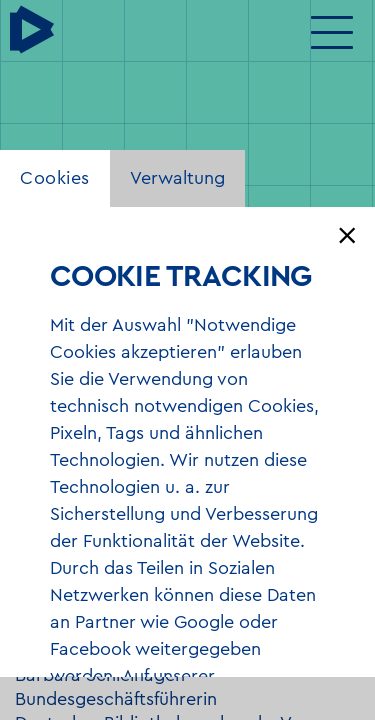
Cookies (55, 178)
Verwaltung (177, 178)
